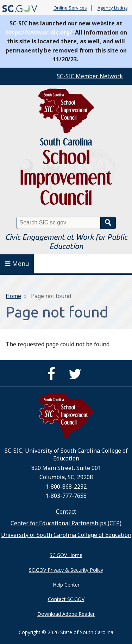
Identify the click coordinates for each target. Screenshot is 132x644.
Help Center (66, 585)
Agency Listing (112, 8)
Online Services (70, 8)
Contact (66, 512)
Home (13, 296)
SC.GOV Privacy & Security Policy (66, 570)
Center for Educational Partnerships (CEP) (66, 523)
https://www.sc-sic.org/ (39, 32)
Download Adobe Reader (66, 614)
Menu (17, 264)
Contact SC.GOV (66, 599)
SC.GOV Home (66, 555)
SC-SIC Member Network (90, 76)
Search (108, 223)
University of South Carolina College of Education (66, 535)
